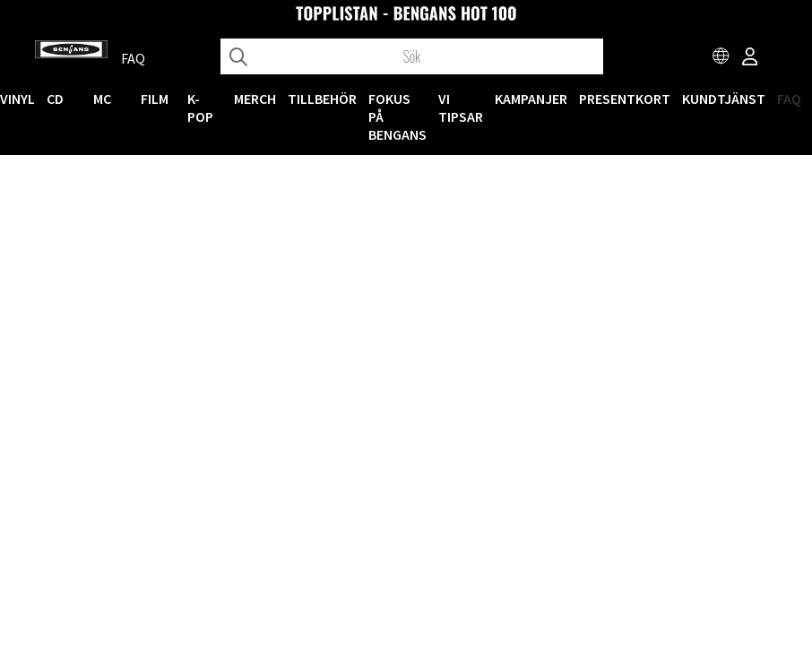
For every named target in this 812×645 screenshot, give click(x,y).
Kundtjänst (724, 99)
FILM (155, 99)
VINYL (17, 99)
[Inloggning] (750, 58)
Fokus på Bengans (397, 116)
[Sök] (412, 56)
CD (55, 99)
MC (102, 99)
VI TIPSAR (461, 107)
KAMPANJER (531, 99)
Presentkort (625, 99)
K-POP (200, 107)
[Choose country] (721, 58)
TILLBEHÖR (322, 99)
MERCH (255, 99)
